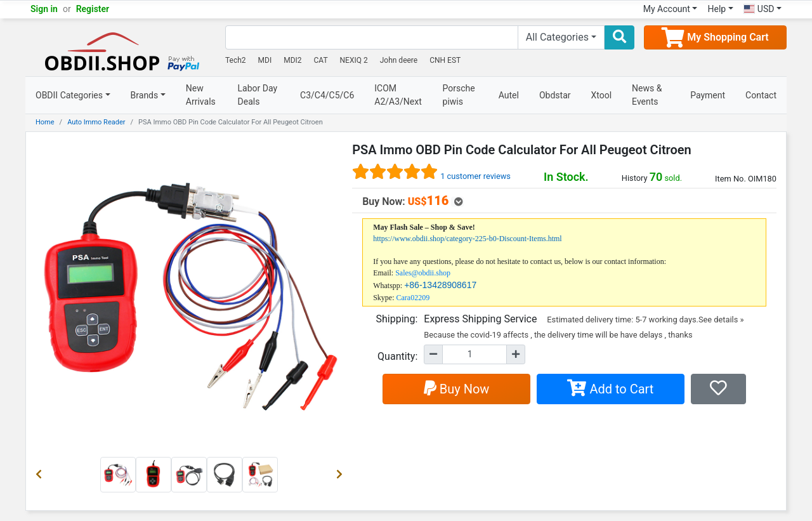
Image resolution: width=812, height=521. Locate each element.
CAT (321, 60)
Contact (761, 95)
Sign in (44, 9)
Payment (708, 95)
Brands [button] (145, 95)
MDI (265, 60)
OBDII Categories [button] (69, 95)
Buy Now (457, 389)
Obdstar (555, 95)
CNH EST (445, 60)
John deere (399, 60)
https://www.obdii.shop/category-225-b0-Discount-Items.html (468, 239)
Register (93, 9)
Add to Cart (610, 389)
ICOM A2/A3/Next (398, 95)
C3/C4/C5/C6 (327, 95)
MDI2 (292, 60)
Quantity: (397, 356)
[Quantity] (475, 354)
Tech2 (236, 60)
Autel (509, 95)
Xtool (602, 95)
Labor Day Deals (258, 95)
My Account (667, 9)
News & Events (647, 95)
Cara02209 (413, 298)
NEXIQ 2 (354, 60)
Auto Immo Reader (96, 122)
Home (45, 122)
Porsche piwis (459, 95)
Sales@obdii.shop (423, 273)
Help (717, 9)
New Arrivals (201, 95)
